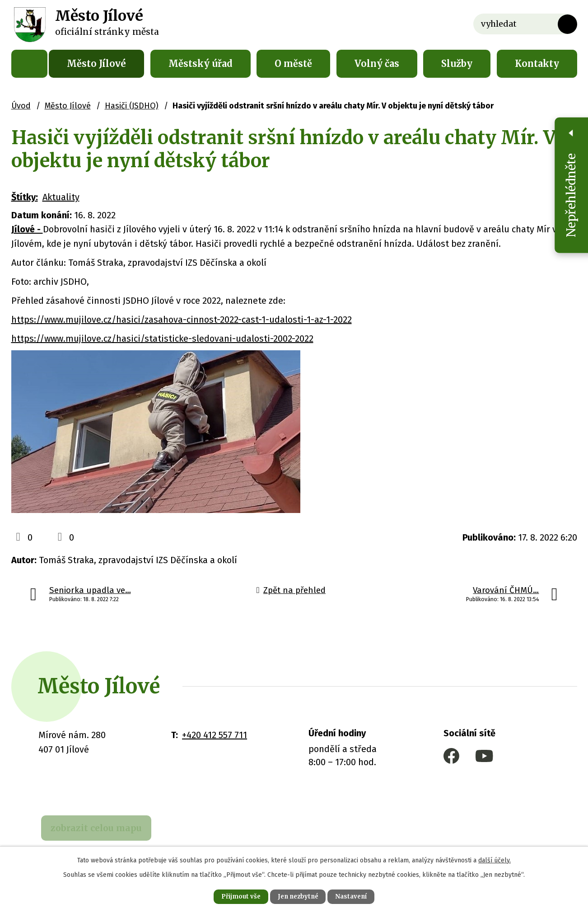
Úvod (29, 64)
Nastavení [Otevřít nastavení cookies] (357, 896)
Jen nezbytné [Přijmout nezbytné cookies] (298, 896)
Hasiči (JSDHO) (132, 106)
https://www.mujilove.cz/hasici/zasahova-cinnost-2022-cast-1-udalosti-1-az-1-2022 (182, 320)
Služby (457, 64)
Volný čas (377, 64)
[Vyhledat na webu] (525, 24)
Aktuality (61, 197)
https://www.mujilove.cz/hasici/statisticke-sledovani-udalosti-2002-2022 (162, 339)
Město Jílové (96, 64)
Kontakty (537, 64)
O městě (293, 64)
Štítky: (25, 197)
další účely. (495, 859)
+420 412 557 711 (215, 735)
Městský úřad (201, 64)
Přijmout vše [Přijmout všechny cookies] (235, 896)
